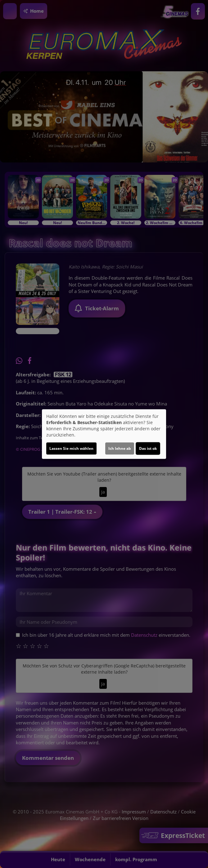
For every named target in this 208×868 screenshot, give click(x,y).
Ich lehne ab (120, 448)
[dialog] (104, 434)
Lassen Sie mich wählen (71, 448)
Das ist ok (148, 448)
